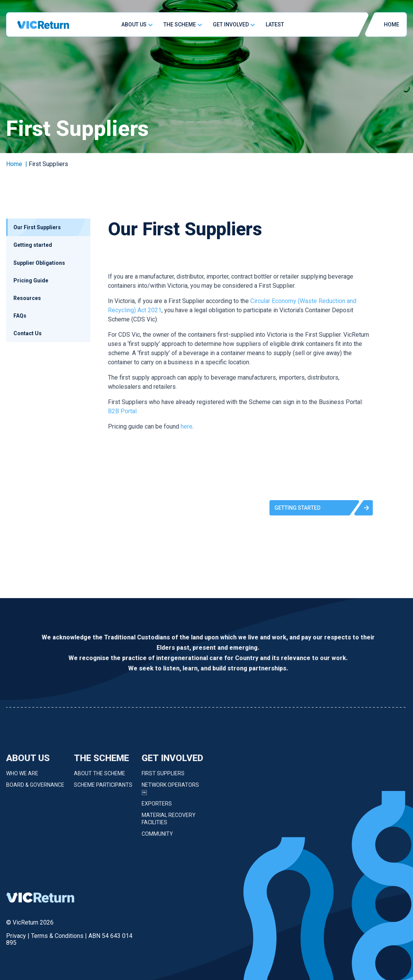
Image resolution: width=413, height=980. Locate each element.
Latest (275, 24)
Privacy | (19, 936)
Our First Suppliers (37, 227)
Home (14, 164)
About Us (134, 24)
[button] (321, 508)
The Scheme (180, 24)
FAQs (20, 316)
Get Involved (231, 24)
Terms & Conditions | (60, 936)
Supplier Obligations (39, 263)
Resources (27, 298)
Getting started (33, 245)
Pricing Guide (31, 280)
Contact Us (28, 333)
